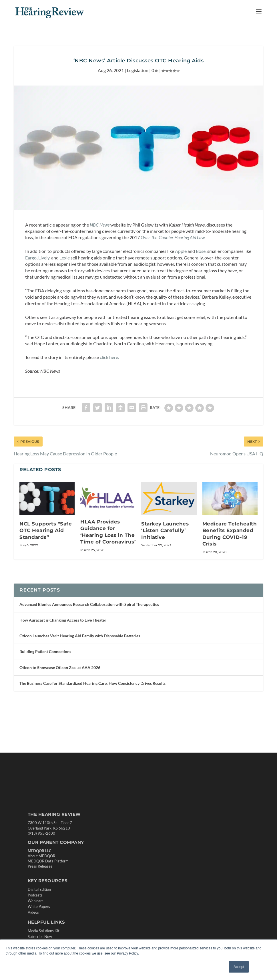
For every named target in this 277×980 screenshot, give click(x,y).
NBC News (99, 225)
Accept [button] (239, 967)
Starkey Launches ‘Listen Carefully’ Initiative (165, 530)
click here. (109, 357)
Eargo (31, 258)
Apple (181, 251)
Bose (201, 251)
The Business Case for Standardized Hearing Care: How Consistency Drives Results (92, 683)
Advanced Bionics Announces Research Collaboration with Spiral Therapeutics (89, 604)
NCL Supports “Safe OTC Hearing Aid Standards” (46, 530)
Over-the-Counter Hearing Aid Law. (173, 237)
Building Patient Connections (45, 651)
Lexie (65, 258)
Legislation (138, 70)
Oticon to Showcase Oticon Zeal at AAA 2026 (60, 667)
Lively (44, 258)
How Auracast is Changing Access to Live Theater (63, 620)
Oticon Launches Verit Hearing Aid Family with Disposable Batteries (80, 636)
